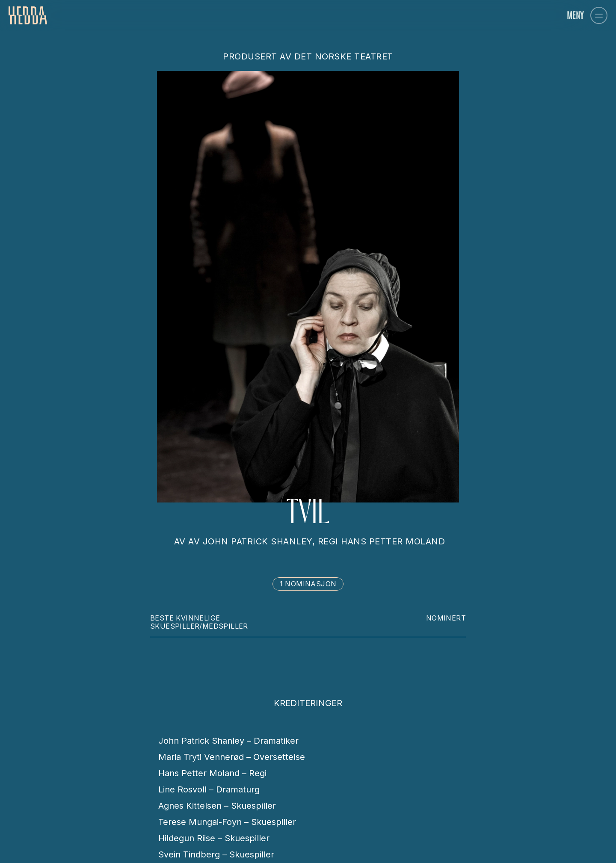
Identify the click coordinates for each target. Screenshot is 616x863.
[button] (599, 15)
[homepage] (28, 15)
